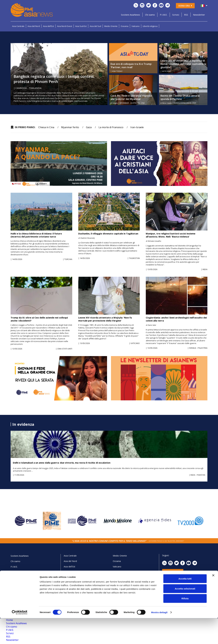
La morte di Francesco (111, 127)
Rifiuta (185, 624)
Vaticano (136, 26)
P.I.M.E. (164, 15)
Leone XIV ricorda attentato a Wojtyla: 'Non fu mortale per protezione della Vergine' (105, 319)
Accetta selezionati (185, 614)
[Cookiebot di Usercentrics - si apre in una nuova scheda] (20, 638)
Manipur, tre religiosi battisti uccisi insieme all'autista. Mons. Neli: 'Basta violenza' (171, 235)
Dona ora (185, 6)
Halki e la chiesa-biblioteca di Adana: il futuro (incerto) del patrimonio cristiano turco (36, 235)
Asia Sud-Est (81, 26)
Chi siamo (150, 15)
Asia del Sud (95, 26)
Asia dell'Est (48, 26)
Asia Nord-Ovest (65, 26)
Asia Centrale (18, 26)
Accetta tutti (185, 604)
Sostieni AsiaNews (130, 15)
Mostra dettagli (159, 638)
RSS (186, 15)
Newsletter (199, 15)
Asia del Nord (34, 26)
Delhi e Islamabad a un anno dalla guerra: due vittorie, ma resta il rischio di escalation (62, 463)
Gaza (89, 127)
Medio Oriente (111, 26)
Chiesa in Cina (46, 127)
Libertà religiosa (150, 26)
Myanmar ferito (70, 127)
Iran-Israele (137, 127)
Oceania (125, 26)
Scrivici (176, 15)
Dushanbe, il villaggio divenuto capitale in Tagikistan (108, 234)
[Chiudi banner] (213, 601)
